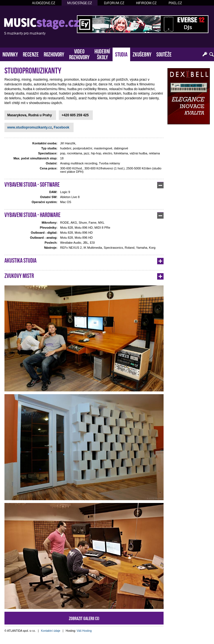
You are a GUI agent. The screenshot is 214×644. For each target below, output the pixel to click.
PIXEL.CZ (175, 3)
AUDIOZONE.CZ (44, 3)
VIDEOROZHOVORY (79, 54)
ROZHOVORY (54, 54)
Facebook (62, 127)
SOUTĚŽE (164, 54)
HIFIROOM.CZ (146, 3)
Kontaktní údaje (51, 631)
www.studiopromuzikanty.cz (30, 127)
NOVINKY (10, 54)
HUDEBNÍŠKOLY (102, 54)
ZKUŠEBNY (142, 54)
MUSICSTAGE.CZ (80, 3)
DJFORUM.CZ (114, 3)
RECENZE (31, 54)
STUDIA (121, 54)
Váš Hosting (84, 631)
